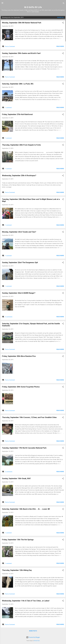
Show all (61, 17)
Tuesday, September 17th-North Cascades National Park (24, 448)
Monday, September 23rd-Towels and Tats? (19, 232)
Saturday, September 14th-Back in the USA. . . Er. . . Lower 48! (26, 509)
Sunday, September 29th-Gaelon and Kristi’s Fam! (21, 53)
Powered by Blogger (33, 637)
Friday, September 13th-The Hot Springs (18, 540)
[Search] (64, 3)
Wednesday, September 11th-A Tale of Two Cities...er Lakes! (26, 601)
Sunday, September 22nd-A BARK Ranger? (19, 293)
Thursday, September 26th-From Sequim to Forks (21, 145)
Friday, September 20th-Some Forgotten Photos (21, 387)
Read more (60, 46)
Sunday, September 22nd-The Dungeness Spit (20, 262)
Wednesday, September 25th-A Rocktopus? (19, 176)
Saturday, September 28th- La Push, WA (18, 84)
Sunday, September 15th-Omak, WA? (16, 478)
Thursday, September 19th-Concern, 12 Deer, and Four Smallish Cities (29, 417)
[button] (63, 23)
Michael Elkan (37, 641)
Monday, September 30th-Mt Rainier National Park (22, 23)
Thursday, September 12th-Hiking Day (17, 570)
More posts (33, 631)
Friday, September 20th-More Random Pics (19, 356)
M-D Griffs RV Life (33, 7)
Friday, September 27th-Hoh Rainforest (17, 114)
